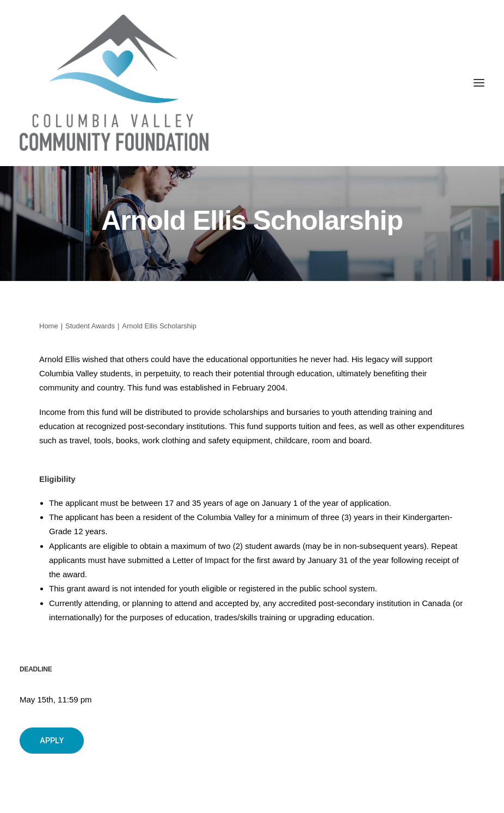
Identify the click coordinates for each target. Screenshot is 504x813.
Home (49, 326)
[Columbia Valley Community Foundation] (252, 83)
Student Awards (90, 326)
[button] (479, 83)
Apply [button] (52, 741)
